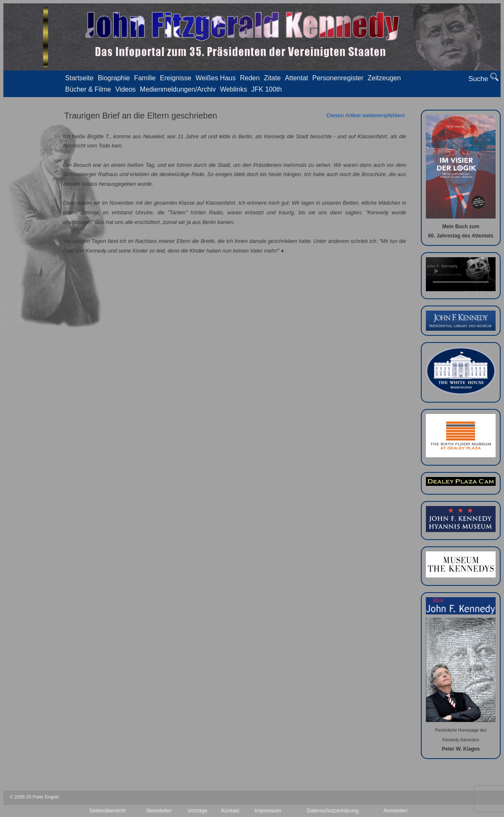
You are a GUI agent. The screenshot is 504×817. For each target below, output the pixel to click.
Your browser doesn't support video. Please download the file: (461, 274)
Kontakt (230, 811)
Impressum (268, 811)
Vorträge (197, 811)
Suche (483, 78)
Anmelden (395, 811)
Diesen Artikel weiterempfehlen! (366, 115)
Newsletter (159, 811)
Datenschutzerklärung (332, 811)
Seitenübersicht (107, 811)
